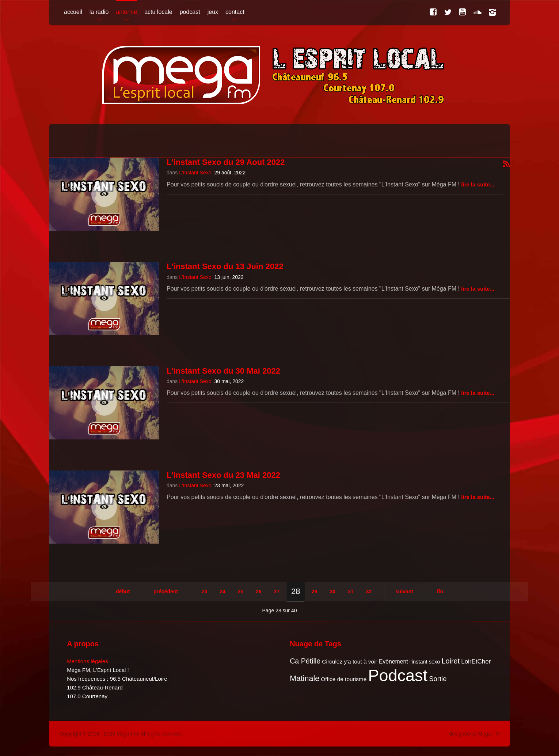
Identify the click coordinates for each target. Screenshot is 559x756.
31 (351, 591)
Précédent (166, 591)
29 (315, 591)
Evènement (393, 661)
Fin (440, 591)
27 (277, 591)
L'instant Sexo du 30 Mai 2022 (223, 371)
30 (333, 591)
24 (223, 591)
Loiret (451, 661)
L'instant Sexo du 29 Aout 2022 (226, 162)
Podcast (398, 675)
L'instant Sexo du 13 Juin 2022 (225, 266)
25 (241, 591)
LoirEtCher (476, 661)
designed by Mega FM (474, 734)
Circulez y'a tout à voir (349, 661)
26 (259, 591)
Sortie (438, 679)
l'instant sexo (425, 662)
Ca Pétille (305, 661)
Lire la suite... (478, 184)
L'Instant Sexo (195, 173)
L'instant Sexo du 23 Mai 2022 (223, 475)
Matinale (305, 678)
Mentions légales (88, 661)
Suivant (404, 591)
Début (123, 591)
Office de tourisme (344, 679)
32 (369, 591)
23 (205, 591)
